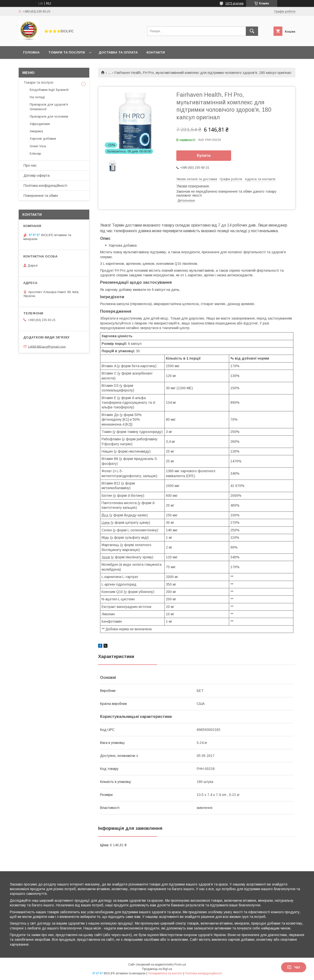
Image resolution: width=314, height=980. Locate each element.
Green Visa (38, 146)
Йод (105, 515)
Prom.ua (180, 965)
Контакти (156, 52)
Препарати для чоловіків (49, 116)
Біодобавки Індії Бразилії (49, 90)
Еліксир (35, 154)
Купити (204, 155)
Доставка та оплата (118, 52)
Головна (31, 52)
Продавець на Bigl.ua (157, 969)
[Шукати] (252, 31)
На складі (37, 97)
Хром (106, 557)
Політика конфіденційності (45, 186)
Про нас (30, 165)
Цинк (106, 523)
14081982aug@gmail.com (47, 346)
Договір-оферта (37, 175)
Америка (36, 131)
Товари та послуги (67, 52)
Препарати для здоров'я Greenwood (49, 107)
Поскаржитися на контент (165, 973)
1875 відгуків (235, 3)
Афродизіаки (40, 124)
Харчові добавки (43, 139)
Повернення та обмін (41, 196)
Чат (294, 967)
